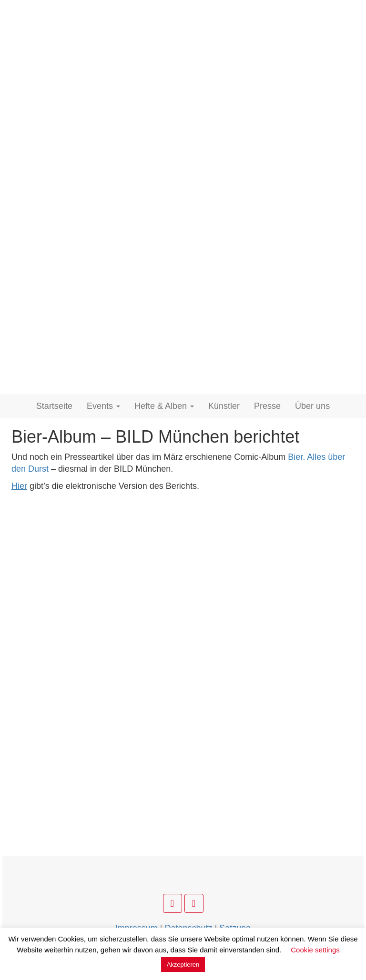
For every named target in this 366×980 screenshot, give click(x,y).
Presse (267, 406)
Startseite (54, 406)
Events (103, 406)
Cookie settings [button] (315, 950)
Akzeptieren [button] (183, 965)
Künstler (224, 406)
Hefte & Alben (164, 406)
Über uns (312, 406)
